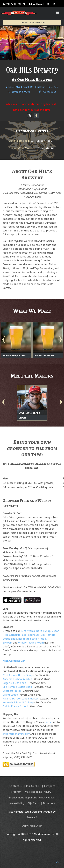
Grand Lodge (10, 695)
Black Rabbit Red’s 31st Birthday (28, 141)
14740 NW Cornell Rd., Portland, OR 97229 (32, 87)
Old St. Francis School (15, 706)
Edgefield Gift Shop (14, 683)
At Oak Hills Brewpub (32, 79)
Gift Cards (34, 803)
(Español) (30, 798)
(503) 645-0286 (19, 92)
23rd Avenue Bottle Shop (36, 631)
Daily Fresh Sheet (32, 826)
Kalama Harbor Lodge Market (21, 699)
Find (51, 4)
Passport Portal (14, 4)
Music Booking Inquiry (38, 792)
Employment (16, 798)
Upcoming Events (32, 131)
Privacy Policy (46, 798)
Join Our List (33, 786)
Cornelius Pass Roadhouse (24, 635)
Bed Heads (36, 4)
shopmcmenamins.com (16, 734)
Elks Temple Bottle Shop (17, 687)
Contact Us (48, 92)
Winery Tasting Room (31, 643)
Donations (49, 803)
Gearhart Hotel (12, 691)
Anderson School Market (17, 679)
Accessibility (17, 803)
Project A (32, 817)
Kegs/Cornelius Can (14, 661)
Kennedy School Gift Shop (18, 702)
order (49, 722)
